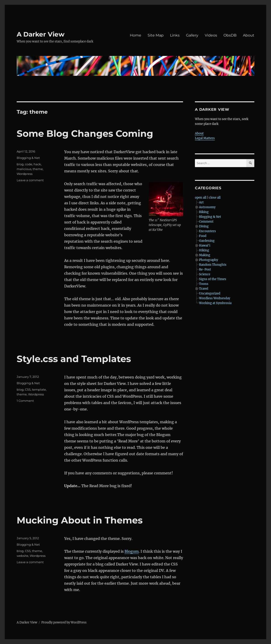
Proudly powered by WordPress (64, 622)
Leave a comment (30, 180)
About (249, 35)
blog (20, 164)
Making (205, 255)
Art (201, 202)
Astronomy (207, 207)
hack (37, 164)
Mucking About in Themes (80, 520)
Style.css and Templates (74, 359)
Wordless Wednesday (215, 298)
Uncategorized (210, 293)
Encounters (207, 231)
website (23, 556)
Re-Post (205, 269)
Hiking (204, 250)
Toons (204, 284)
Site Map (156, 35)
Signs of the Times (213, 279)
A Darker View (41, 34)
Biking (204, 212)
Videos (211, 35)
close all (215, 198)
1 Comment (25, 401)
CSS (28, 389)
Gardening (207, 241)
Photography (209, 260)
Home (135, 35)
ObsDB (230, 35)
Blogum (132, 551)
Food (203, 236)
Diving (204, 226)
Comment (206, 222)
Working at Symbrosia (215, 303)
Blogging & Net (28, 158)
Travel (204, 289)
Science (205, 274)
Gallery (192, 35)
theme (38, 169)
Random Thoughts (213, 265)
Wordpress (25, 174)
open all (201, 198)
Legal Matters (205, 138)
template (39, 389)
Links (175, 35)
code (29, 164)
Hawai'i (205, 246)
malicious (24, 169)
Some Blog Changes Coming (85, 133)
